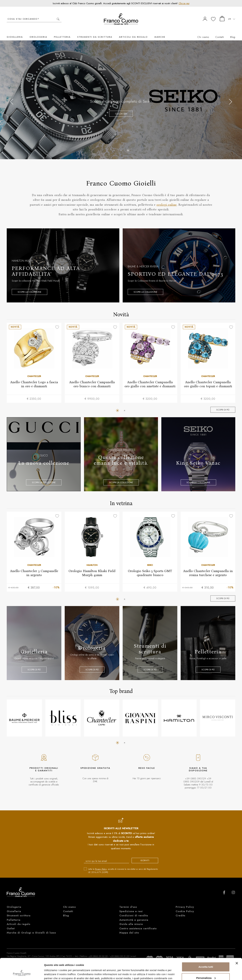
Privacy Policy (101, 864)
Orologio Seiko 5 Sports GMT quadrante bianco (150, 568)
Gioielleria (15, 32)
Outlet (11, 939)
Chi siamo (203, 32)
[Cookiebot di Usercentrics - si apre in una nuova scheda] (22, 973)
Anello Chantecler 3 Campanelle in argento (34, 568)
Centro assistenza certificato (138, 939)
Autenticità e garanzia (134, 931)
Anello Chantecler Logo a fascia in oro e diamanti (34, 379)
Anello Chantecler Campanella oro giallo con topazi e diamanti (208, 379)
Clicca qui (184, 3)
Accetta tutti (206, 949)
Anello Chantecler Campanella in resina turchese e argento (208, 568)
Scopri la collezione (29, 287)
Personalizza (206, 960)
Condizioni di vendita (134, 926)
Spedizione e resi (131, 922)
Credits (180, 926)
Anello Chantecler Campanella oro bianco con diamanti (92, 379)
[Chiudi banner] (237, 945)
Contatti (220, 32)
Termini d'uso (128, 918)
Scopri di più (223, 405)
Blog (233, 32)
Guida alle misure (131, 935)
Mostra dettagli (53, 973)
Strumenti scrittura (19, 926)
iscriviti (145, 855)
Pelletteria (62, 32)
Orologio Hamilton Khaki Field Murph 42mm (92, 568)
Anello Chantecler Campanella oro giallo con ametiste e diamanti (150, 379)
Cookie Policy (185, 922)
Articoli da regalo (133, 32)
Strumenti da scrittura (95, 32)
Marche (160, 32)
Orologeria (38, 32)
